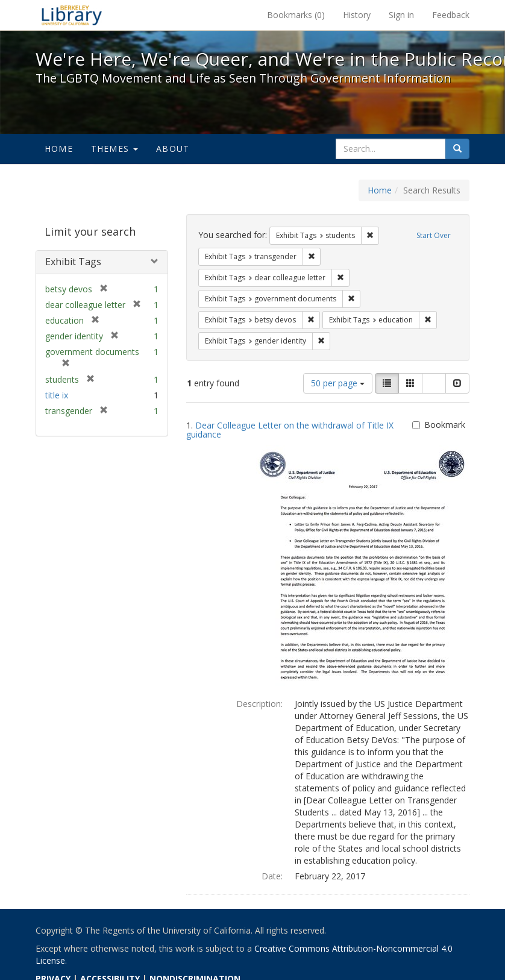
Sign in (401, 15)
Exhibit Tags (73, 262)
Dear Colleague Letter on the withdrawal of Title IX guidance (290, 430)
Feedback (451, 15)
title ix (57, 395)
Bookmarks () (296, 15)
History (357, 15)
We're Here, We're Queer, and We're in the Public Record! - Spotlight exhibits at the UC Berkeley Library (72, 15)
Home (59, 149)
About (173, 149)
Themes (114, 149)
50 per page (338, 383)
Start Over (434, 235)
